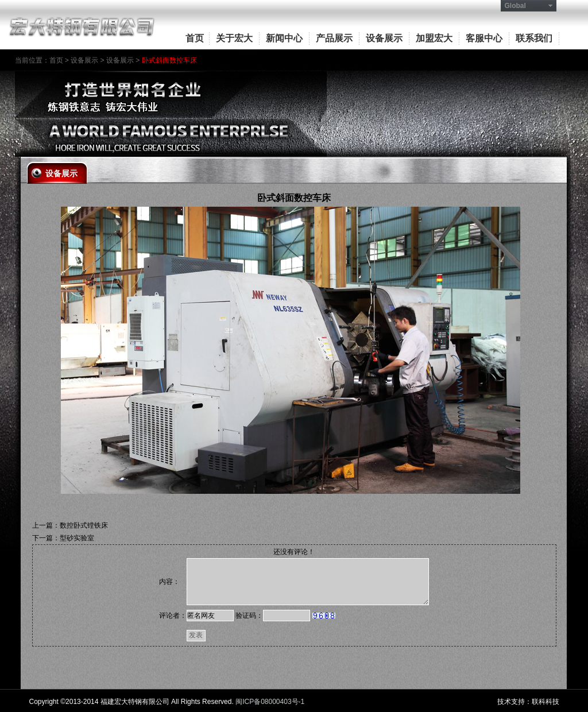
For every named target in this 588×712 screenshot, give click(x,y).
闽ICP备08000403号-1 (270, 702)
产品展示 (334, 38)
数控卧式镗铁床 (84, 525)
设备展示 (384, 38)
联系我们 (534, 38)
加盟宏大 (434, 38)
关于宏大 (234, 38)
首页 (195, 38)
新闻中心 (284, 38)
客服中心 (484, 38)
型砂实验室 (77, 538)
